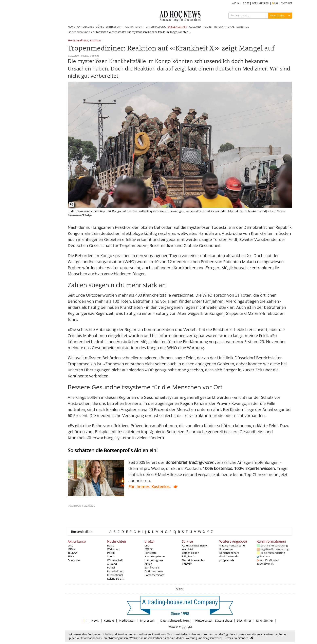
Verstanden (241, 638)
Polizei (111, 567)
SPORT (139, 27)
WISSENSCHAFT (178, 27)
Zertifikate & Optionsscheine (154, 569)
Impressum (148, 620)
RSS (275, 3)
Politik (111, 553)
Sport (110, 556)
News (95, 620)
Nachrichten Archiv (193, 560)
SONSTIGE (243, 27)
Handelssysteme (155, 556)
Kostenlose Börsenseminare (229, 551)
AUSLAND (195, 27)
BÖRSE (100, 27)
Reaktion (95, 41)
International (115, 575)
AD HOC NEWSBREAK (195, 545)
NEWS (71, 27)
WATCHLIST (287, 3)
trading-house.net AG (232, 545)
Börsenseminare (154, 575)
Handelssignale (154, 560)
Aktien (148, 564)
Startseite (101, 32)
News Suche (277, 15)
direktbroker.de (229, 556)
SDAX (71, 556)
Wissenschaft (117, 32)
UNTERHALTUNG (156, 27)
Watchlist (188, 549)
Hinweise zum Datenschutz (214, 620)
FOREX (149, 549)
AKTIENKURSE (85, 27)
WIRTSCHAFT (114, 27)
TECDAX (72, 553)
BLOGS (246, 3)
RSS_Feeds (188, 556)
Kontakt (187, 564)
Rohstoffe (151, 553)
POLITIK (129, 27)
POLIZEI (208, 27)
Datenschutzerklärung (175, 620)
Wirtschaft (113, 549)
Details (229, 638)
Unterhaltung (115, 571)
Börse (111, 545)
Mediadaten (127, 620)
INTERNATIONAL (224, 27)
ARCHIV (236, 3)
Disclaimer (244, 620)
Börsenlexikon (82, 532)
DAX (70, 545)
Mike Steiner (265, 620)
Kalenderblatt (115, 579)
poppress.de (227, 560)
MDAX (71, 549)
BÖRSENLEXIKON (260, 3)
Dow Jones (74, 560)
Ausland (112, 564)
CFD (147, 545)
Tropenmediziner (78, 41)
